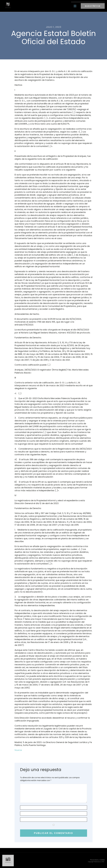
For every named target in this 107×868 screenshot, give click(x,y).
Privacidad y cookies (97, 859)
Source (18, 750)
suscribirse (93, 6)
